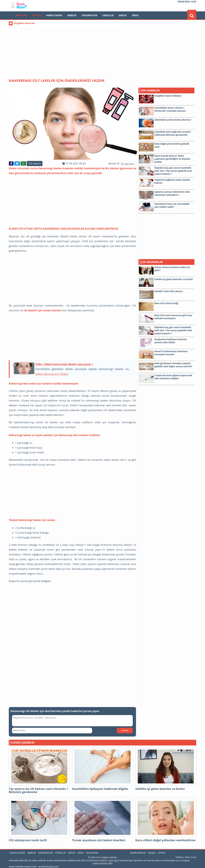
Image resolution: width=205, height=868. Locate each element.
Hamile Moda (54, 15)
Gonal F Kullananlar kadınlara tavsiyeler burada (171, 353)
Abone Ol (122, 164)
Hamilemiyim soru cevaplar (176, 860)
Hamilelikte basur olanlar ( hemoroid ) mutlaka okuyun (170, 109)
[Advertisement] (102, 50)
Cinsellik (108, 15)
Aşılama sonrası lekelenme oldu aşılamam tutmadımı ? (172, 193)
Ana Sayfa (21, 15)
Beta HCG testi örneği (166, 303)
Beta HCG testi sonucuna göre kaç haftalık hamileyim (173, 317)
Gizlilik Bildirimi (138, 853)
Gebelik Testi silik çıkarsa (168, 291)
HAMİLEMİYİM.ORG (103, 863)
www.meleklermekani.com (23, 866)
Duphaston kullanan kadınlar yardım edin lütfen (171, 341)
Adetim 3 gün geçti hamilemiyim (117, 860)
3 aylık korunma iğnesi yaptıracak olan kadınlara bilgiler (173, 377)
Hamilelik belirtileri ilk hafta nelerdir (27, 860)
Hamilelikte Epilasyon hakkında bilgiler (100, 789)
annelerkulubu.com (49, 866)
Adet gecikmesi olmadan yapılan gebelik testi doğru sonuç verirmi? (173, 365)
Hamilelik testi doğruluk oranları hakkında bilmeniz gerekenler (173, 133)
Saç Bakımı (92, 853)
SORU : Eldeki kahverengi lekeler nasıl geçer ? (64, 364)
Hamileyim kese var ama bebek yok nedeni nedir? (172, 205)
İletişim (152, 853)
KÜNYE (162, 853)
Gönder (125, 730)
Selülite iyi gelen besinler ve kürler (174, 279)
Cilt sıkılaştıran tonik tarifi (28, 840)
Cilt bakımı (35, 164)
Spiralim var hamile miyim (147, 860)
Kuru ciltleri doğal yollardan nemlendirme (165, 840)
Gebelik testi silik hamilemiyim (84, 860)
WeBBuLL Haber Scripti (186, 857)
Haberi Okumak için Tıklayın (52, 374)
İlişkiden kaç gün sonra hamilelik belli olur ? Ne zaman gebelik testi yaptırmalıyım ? (173, 171)
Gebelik (72, 15)
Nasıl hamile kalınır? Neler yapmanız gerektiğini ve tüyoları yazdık (172, 159)
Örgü (135, 15)
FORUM (37, 15)
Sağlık (123, 15)
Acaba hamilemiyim (57, 860)
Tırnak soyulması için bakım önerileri (99, 840)
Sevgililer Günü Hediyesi (27, 23)
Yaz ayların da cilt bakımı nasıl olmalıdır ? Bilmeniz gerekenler (39, 790)
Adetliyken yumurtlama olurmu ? (173, 120)
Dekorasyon (90, 15)
